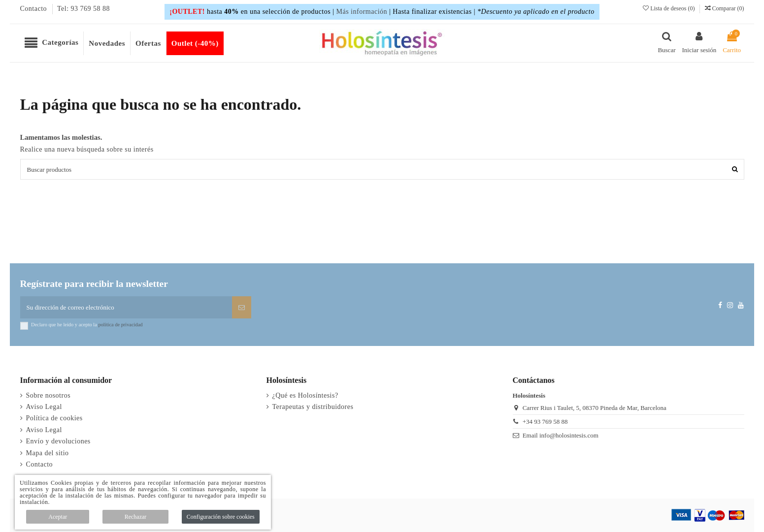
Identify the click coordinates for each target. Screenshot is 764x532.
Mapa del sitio (48, 453)
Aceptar (58, 517)
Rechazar (136, 517)
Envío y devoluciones (58, 441)
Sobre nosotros (49, 395)
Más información (362, 12)
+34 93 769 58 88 (545, 422)
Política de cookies (54, 418)
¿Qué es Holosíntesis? (305, 395)
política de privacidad (120, 325)
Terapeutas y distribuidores (313, 407)
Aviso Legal (44, 407)
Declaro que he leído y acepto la (87, 325)
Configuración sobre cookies (221, 517)
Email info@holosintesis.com (561, 435)
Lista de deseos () (669, 8)
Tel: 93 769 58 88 (83, 9)
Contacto (35, 9)
